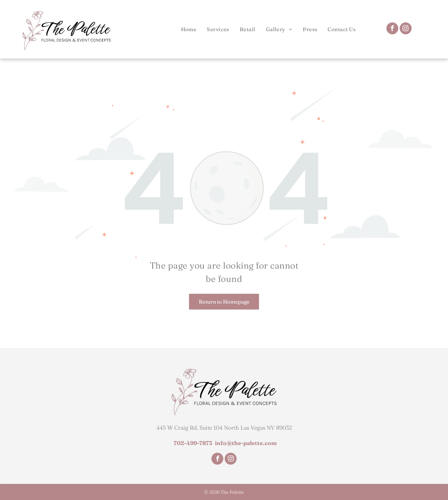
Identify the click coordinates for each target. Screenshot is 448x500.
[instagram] (406, 29)
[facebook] (392, 29)
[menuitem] (189, 29)
